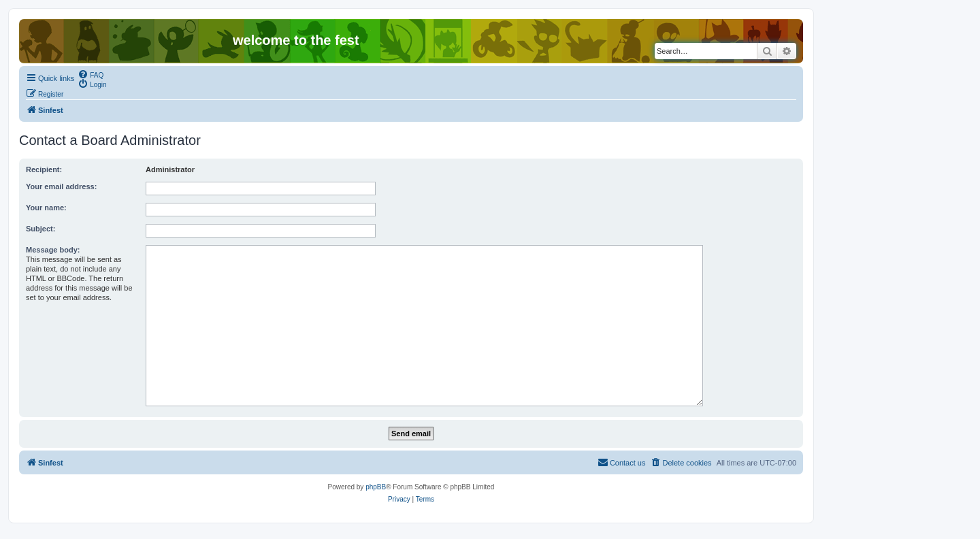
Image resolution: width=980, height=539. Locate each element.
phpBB (376, 487)
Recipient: (44, 169)
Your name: (46, 208)
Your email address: (61, 186)
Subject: (40, 229)
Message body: (53, 250)
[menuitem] (91, 74)
